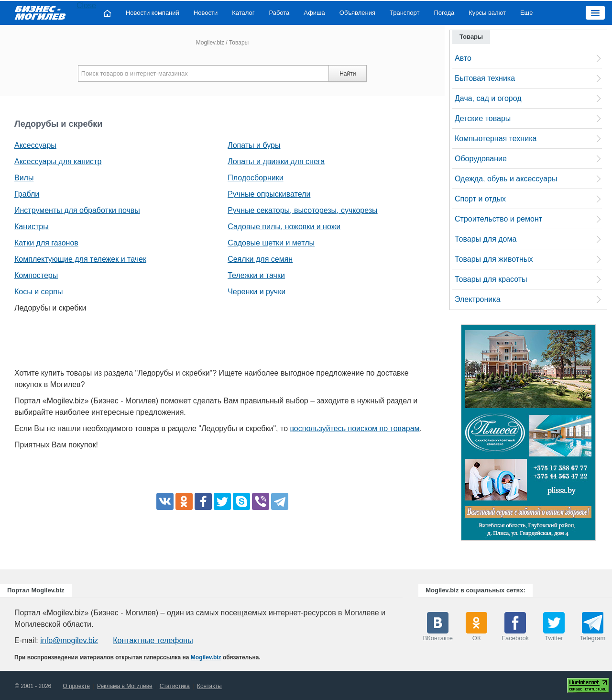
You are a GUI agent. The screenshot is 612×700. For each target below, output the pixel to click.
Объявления (357, 13)
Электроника (478, 299)
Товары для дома (486, 239)
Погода (444, 13)
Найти (348, 74)
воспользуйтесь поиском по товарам (355, 428)
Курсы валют (487, 13)
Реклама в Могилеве (125, 686)
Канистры (32, 227)
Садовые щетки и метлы (271, 243)
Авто (463, 58)
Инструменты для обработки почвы (77, 210)
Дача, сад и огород (488, 98)
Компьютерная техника (496, 139)
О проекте (76, 686)
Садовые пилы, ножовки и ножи (284, 227)
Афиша (314, 13)
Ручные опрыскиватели (269, 194)
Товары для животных (494, 259)
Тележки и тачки (256, 275)
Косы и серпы (39, 292)
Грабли (27, 194)
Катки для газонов (46, 243)
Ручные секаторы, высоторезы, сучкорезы (302, 210)
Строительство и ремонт (498, 219)
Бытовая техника (485, 78)
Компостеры (36, 275)
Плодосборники (255, 178)
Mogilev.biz (210, 43)
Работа (279, 13)
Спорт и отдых (480, 199)
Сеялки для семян (260, 259)
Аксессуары (35, 145)
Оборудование (481, 159)
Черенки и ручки (257, 292)
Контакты (209, 686)
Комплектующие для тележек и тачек (80, 259)
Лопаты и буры (254, 145)
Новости (206, 13)
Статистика (175, 686)
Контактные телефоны (153, 640)
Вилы (24, 178)
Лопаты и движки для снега (276, 161)
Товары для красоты (491, 279)
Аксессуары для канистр (58, 161)
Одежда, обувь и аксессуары (506, 179)
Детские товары (483, 118)
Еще (526, 13)
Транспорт (405, 13)
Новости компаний (153, 13)
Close (86, 6)
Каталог (243, 13)
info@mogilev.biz (69, 640)
